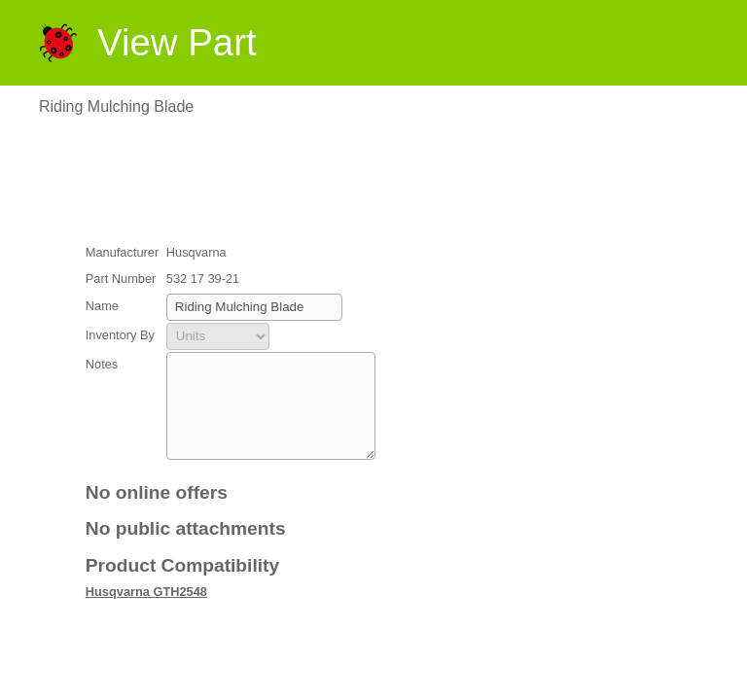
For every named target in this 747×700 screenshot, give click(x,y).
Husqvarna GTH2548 (146, 612)
